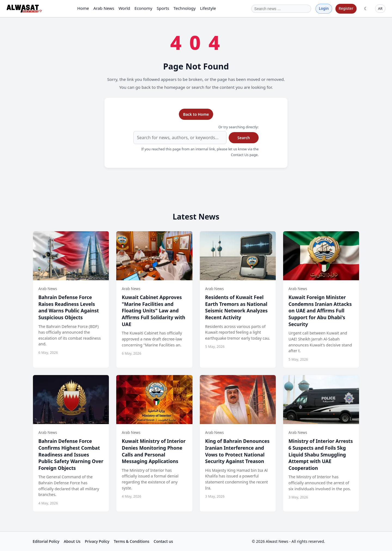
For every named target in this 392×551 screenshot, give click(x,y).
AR (380, 8)
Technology (184, 8)
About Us (72, 541)
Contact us (163, 541)
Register (346, 8)
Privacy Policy (97, 541)
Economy (143, 8)
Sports (163, 8)
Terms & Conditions (131, 541)
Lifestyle (208, 8)
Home (83, 8)
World (124, 8)
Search (244, 138)
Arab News (104, 8)
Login (324, 8)
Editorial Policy (46, 541)
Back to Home (196, 114)
